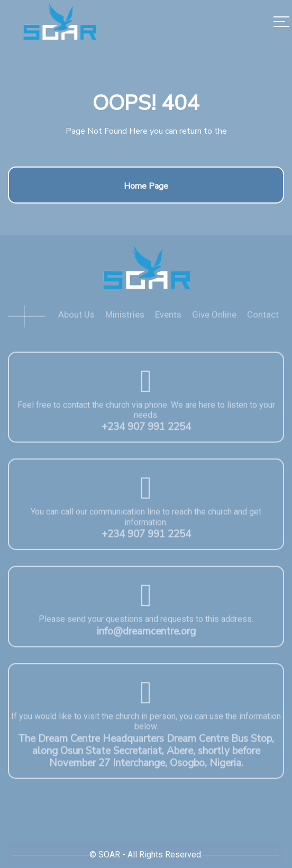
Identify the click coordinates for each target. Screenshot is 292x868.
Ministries (125, 319)
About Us (76, 319)
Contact (263, 319)
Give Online (214, 319)
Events (168, 319)
